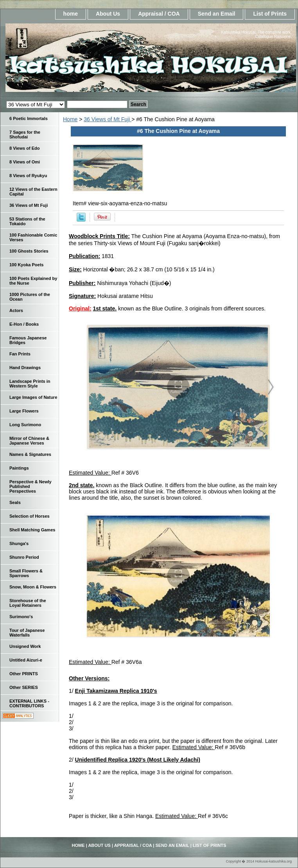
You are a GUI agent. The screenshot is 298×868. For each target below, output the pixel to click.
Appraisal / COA (159, 14)
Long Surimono (25, 425)
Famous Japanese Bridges (28, 340)
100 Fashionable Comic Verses (33, 237)
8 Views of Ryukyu (28, 176)
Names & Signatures (30, 454)
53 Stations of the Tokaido (27, 221)
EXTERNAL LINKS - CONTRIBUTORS (29, 703)
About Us (108, 14)
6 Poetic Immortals (29, 118)
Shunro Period (24, 557)
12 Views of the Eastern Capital (33, 192)
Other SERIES (24, 687)
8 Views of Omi (25, 162)
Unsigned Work (25, 646)
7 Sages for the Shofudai (25, 135)
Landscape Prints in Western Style (30, 384)
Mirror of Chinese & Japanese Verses (29, 441)
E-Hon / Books (24, 324)
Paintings (19, 468)
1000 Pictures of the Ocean (30, 297)
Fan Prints (20, 354)
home (71, 14)
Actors (16, 310)
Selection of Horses (30, 516)
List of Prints (270, 14)
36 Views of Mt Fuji (108, 119)
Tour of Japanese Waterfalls (27, 633)
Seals (15, 502)
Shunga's (19, 543)
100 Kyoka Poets (26, 265)
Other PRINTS (24, 674)
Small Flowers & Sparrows (26, 573)
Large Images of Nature (33, 397)
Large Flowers (24, 411)
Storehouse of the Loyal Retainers (28, 603)
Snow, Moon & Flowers (33, 587)
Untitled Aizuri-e (26, 660)
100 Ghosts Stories (29, 251)
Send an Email (217, 14)
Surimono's (21, 617)
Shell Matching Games (32, 530)
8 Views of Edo (24, 148)
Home (70, 119)
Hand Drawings (25, 368)
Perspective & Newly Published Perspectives (31, 486)
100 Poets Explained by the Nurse (33, 281)
